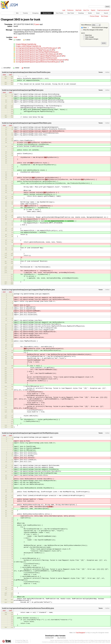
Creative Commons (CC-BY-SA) (67, 642)
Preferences (70, 10)
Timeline (25, 13)
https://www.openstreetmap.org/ (100, 640)
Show (84, 28)
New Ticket (71, 13)
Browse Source (47, 13)
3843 (17, 20)
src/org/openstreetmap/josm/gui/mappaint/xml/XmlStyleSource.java (40, 60)
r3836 (4, 75)
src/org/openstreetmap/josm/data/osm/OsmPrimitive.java (36, 48)
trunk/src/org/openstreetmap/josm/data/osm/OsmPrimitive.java (26, 72)
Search (106, 13)
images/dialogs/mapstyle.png (26, 44)
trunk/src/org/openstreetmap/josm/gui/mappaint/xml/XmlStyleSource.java (30, 433)
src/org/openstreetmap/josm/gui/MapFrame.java (33, 50)
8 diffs (60, 54)
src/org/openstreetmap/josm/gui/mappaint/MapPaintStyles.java (38, 56)
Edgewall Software (23, 642)
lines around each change (97, 28)
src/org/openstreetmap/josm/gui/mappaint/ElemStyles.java (36, 54)
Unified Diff (49, 638)
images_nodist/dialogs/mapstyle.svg (28, 46)
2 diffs (52, 50)
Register (93, 10)
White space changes (92, 39)
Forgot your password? (103, 10)
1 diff (58, 48)
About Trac (86, 10)
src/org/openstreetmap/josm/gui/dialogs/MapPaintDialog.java (37, 52)
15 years (36, 24)
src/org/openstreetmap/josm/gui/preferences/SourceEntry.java (37, 62)
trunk (37, 20)
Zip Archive (62, 638)
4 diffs (63, 56)
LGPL (104, 642)
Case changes (90, 37)
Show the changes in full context (92, 30)
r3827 (4, 292)
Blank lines (89, 35)
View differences (86, 25)
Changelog (35, 13)
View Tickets (59, 13)
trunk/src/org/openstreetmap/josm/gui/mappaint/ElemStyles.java (27, 123)
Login (64, 10)
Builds (90, 13)
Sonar (98, 13)
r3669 (4, 92)
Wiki (17, 13)
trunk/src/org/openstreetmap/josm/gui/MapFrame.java (23, 90)
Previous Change (94, 16)
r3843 (10, 75)
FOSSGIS (66, 640)
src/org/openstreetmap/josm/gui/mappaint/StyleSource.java (36, 58)
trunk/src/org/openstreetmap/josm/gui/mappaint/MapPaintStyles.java (28, 290)
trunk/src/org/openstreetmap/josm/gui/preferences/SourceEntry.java (28, 608)
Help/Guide (78, 10)
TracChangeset (80, 633)
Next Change (104, 16)
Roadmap (81, 13)
